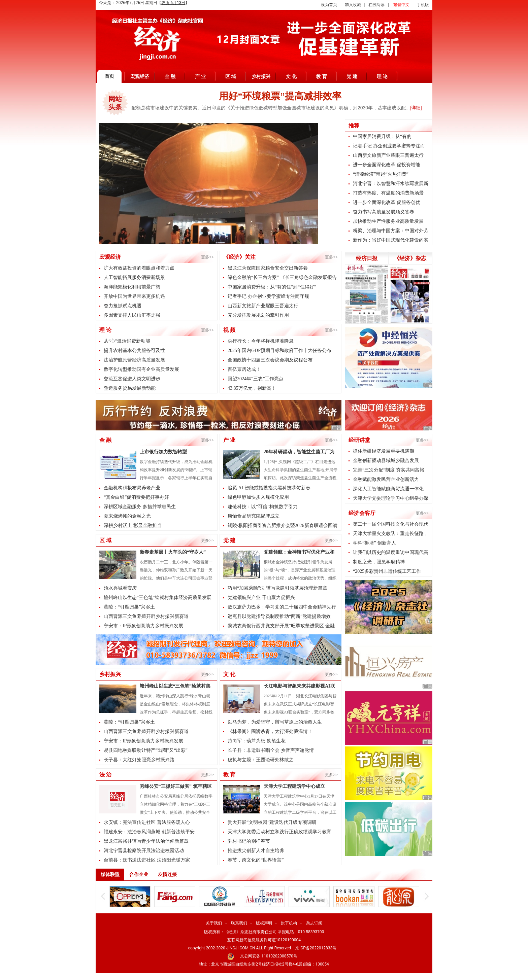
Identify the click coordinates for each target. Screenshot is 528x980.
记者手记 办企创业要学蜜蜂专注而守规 (268, 296)
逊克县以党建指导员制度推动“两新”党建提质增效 (279, 616)
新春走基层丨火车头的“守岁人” (173, 552)
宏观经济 (140, 76)
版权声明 (264, 923)
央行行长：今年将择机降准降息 (261, 341)
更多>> (207, 257)
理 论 (382, 76)
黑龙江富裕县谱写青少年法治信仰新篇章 (146, 841)
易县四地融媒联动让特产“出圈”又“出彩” (146, 750)
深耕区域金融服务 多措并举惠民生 (140, 507)
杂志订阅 (314, 923)
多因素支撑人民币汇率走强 (132, 315)
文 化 (291, 76)
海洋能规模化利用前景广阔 (132, 287)
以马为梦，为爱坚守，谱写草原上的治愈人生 (275, 722)
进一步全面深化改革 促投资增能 (387, 165)
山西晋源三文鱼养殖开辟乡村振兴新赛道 (146, 616)
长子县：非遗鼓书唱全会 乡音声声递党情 (271, 750)
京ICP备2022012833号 (316, 948)
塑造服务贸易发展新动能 (130, 388)
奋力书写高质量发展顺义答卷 (384, 212)
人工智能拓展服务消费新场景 (134, 277)
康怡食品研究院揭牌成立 (254, 516)
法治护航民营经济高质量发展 (134, 360)
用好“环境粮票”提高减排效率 (280, 96)
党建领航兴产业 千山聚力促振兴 (261, 598)
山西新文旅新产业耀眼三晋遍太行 (263, 306)
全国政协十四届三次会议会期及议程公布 (270, 360)
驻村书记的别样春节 (249, 841)
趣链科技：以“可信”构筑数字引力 (263, 507)
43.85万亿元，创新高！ (252, 388)
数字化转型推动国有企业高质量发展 (141, 369)
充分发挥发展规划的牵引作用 (258, 315)
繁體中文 (401, 5)
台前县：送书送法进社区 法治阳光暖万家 (147, 860)
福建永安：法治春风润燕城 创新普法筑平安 (149, 832)
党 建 (352, 76)
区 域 (231, 76)
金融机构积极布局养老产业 (132, 488)
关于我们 (214, 923)
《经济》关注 (239, 257)
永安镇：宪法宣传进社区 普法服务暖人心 (147, 822)
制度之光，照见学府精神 (379, 562)
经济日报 (367, 258)
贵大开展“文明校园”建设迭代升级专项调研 (272, 822)
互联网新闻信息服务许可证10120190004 (264, 940)
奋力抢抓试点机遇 (123, 306)
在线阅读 (376, 5)
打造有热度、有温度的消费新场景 (388, 193)
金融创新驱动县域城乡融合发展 (386, 461)
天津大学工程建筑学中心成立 (294, 786)
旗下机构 (289, 923)
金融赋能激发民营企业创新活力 (386, 479)
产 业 (200, 76)
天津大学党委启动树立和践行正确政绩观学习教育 (279, 832)
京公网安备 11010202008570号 (269, 956)
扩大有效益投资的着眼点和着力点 (139, 268)
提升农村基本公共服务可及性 (134, 351)
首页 (109, 76)
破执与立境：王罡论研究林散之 (261, 760)
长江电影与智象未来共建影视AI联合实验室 (299, 687)
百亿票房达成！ (244, 369)
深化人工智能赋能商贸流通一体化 (388, 489)
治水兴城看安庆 (120, 588)
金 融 (170, 76)
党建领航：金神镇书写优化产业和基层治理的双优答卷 (299, 553)
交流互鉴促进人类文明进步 (132, 379)
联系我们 (239, 923)
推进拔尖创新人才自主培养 (256, 851)
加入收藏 (353, 5)
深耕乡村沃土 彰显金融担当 (133, 526)
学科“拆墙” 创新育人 (374, 543)
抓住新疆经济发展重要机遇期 (384, 451)
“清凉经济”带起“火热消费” (381, 174)
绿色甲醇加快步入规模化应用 (258, 497)
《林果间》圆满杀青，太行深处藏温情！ (270, 731)
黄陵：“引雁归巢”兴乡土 (129, 607)
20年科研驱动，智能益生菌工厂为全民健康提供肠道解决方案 (299, 453)
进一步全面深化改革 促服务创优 (387, 202)
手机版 (423, 5)
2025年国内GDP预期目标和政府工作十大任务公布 (279, 351)
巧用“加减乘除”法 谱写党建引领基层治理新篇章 (277, 588)
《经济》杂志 (410, 258)
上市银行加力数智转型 (163, 452)
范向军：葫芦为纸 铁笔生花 (257, 741)
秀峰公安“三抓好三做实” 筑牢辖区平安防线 (176, 787)
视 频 (229, 330)
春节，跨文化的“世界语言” (256, 860)
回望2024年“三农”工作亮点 (256, 379)
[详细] (416, 108)
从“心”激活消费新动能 (127, 341)
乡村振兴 (261, 76)
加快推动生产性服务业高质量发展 (388, 221)
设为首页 (329, 5)
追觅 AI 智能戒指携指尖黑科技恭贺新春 (269, 488)
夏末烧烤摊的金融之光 (127, 516)
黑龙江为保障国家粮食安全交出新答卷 (268, 268)
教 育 (322, 76)
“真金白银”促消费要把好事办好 (136, 497)
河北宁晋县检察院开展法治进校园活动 (144, 851)
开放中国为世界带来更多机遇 (134, 296)
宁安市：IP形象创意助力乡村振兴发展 (143, 626)
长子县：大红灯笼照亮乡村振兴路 (139, 760)
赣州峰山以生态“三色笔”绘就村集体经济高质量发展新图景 (175, 687)
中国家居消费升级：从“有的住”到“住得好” (272, 287)
